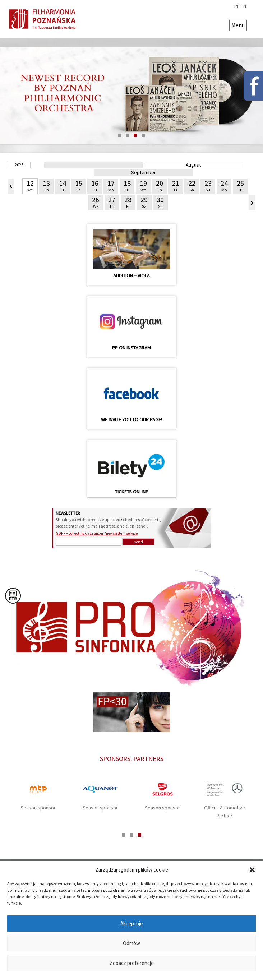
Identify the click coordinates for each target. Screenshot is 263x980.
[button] (252, 870)
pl (237, 6)
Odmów (131, 943)
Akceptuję (131, 923)
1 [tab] (120, 135)
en (243, 6)
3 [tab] (135, 135)
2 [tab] (128, 135)
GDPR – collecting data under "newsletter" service (97, 533)
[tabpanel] (131, 96)
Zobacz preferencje (132, 963)
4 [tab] (143, 135)
